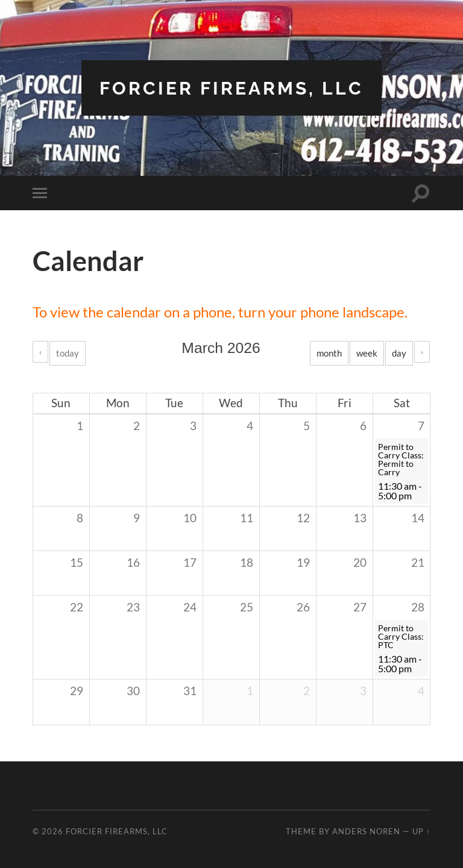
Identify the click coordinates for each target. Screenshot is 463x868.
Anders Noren (366, 831)
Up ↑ (421, 831)
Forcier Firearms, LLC (231, 88)
